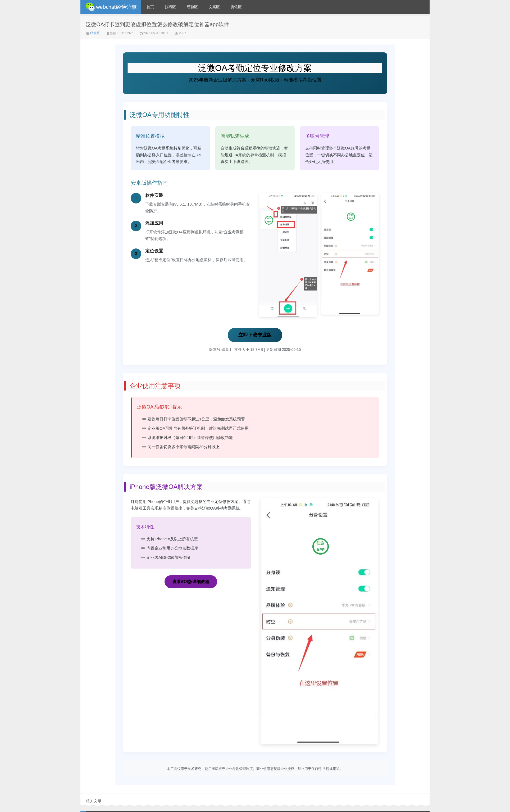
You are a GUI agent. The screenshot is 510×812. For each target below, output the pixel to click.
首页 (150, 7)
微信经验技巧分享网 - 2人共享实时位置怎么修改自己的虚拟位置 (111, 7)
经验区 (192, 7)
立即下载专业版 (255, 335)
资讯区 (236, 7)
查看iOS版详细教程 (191, 582)
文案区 (214, 7)
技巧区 (170, 7)
